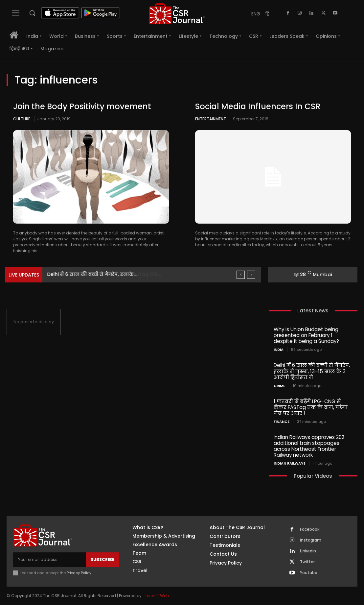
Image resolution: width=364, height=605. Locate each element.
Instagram (311, 540)
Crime (279, 386)
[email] (49, 559)
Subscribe (102, 559)
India (279, 350)
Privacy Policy (79, 572)
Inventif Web (157, 595)
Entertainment (211, 119)
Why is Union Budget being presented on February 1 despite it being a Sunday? (306, 335)
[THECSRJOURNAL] (177, 14)
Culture (22, 119)
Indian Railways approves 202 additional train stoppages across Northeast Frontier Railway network (309, 446)
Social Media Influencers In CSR (258, 106)
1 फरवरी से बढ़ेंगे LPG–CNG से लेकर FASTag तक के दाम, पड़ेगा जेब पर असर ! (311, 407)
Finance (282, 421)
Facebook (310, 529)
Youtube (309, 572)
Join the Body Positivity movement (82, 106)
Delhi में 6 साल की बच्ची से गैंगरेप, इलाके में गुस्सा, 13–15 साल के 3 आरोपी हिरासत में (312, 371)
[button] (32, 13)
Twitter (307, 562)
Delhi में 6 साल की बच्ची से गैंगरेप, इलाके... (92, 274)
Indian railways (290, 463)
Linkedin (308, 551)
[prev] (241, 275)
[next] (251, 275)
